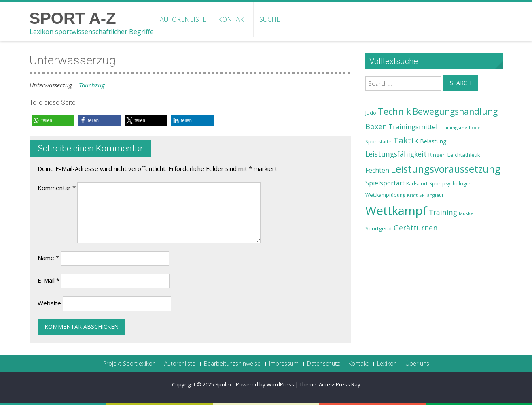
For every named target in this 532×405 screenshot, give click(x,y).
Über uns (417, 364)
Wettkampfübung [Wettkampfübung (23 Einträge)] (385, 195)
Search (461, 83)
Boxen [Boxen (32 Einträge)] (376, 126)
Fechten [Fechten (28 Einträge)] (377, 170)
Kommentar (57, 188)
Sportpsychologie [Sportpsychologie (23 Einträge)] (450, 184)
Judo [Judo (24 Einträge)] (371, 113)
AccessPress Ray (340, 384)
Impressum (284, 364)
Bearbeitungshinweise (232, 364)
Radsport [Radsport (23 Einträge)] (417, 184)
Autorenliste (183, 19)
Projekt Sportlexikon (129, 364)
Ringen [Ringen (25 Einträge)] (437, 155)
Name (48, 258)
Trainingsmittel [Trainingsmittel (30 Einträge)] (413, 127)
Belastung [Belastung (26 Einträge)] (433, 141)
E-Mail (49, 280)
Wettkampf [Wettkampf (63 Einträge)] (396, 211)
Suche (270, 19)
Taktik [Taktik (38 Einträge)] (406, 140)
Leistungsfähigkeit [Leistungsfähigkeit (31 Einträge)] (396, 154)
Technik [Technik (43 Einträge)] (394, 111)
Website (49, 303)
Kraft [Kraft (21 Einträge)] (412, 195)
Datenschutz (323, 364)
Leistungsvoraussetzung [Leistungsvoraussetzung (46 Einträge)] (446, 169)
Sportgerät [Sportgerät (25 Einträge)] (379, 228)
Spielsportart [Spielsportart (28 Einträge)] (385, 183)
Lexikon (387, 364)
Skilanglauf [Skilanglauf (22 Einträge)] (431, 195)
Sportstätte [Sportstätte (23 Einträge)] (378, 142)
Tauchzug (92, 85)
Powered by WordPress (265, 384)
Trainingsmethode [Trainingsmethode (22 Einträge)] (460, 127)
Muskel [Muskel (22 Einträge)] (467, 213)
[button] (53, 120)
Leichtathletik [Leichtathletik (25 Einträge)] (464, 155)
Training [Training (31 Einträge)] (443, 212)
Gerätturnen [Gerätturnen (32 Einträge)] (415, 228)
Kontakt (233, 19)
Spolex (224, 384)
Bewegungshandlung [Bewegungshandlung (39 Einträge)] (455, 111)
